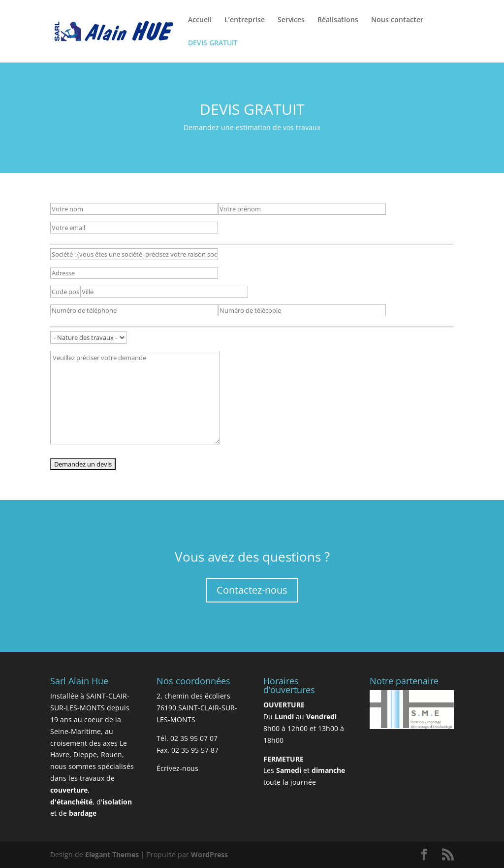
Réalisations (338, 20)
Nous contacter (397, 20)
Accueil (200, 20)
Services (291, 20)
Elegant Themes (112, 854)
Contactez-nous (252, 590)
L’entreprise (245, 20)
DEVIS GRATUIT (213, 43)
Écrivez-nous (177, 768)
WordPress (209, 854)
